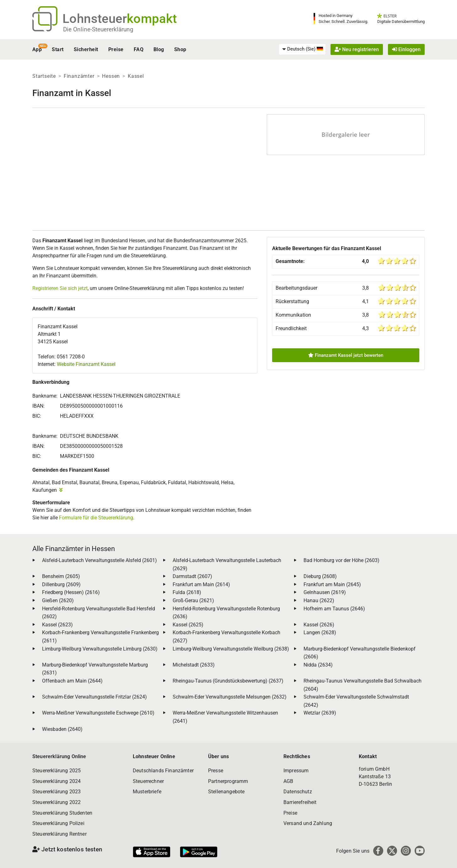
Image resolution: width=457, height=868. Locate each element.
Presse (216, 771)
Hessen (111, 76)
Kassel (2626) (319, 625)
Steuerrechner (148, 781)
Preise (116, 49)
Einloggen (406, 49)
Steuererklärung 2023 (56, 792)
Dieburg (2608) (320, 576)
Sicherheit (86, 49)
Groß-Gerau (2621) (193, 600)
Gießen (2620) (58, 600)
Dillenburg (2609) (61, 584)
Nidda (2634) (318, 665)
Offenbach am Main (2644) (72, 681)
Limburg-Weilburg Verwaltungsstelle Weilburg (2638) (231, 649)
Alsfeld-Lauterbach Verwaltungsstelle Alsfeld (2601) (99, 560)
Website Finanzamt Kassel (86, 364)
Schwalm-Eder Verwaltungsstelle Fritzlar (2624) (94, 697)
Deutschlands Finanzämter (163, 771)
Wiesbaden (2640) (62, 729)
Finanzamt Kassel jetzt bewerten (346, 355)
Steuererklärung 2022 (56, 802)
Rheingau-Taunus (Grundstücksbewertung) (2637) (228, 681)
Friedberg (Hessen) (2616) (71, 592)
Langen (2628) (320, 632)
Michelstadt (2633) (194, 665)
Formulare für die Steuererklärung (96, 518)
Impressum (296, 771)
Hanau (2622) (319, 600)
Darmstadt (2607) (192, 576)
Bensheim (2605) (61, 576)
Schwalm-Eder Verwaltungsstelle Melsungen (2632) (230, 697)
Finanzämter (79, 76)
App (37, 49)
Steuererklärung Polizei (58, 823)
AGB (288, 781)
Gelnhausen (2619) (325, 592)
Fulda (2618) (187, 592)
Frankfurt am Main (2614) (201, 584)
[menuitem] (302, 49)
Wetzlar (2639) (320, 713)
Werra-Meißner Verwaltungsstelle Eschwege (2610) (98, 713)
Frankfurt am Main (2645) (332, 584)
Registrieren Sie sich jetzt (60, 288)
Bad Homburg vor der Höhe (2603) (341, 560)
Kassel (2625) (188, 625)
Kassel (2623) (57, 625)
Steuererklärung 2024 (56, 781)
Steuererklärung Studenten (62, 813)
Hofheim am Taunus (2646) (334, 609)
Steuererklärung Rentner (59, 834)
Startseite (44, 76)
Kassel (136, 76)
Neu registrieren (357, 49)
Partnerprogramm (228, 781)
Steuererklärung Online (59, 756)
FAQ (139, 49)
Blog (159, 49)
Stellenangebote (226, 792)
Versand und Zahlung (308, 823)
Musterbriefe (147, 792)
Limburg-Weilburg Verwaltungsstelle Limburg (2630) (100, 649)
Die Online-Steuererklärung (98, 29)
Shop (180, 49)
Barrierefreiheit (300, 802)
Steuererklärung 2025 (56, 771)
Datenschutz (298, 792)
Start (58, 49)
